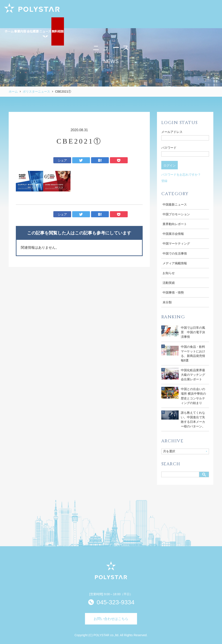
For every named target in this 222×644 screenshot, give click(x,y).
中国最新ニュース (175, 204)
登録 (164, 181)
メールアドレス (172, 132)
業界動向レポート (175, 224)
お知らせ (169, 273)
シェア (62, 160)
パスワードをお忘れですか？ (181, 175)
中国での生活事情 (175, 253)
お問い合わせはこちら (111, 619)
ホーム (13, 92)
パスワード (169, 148)
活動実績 (169, 283)
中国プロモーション (176, 214)
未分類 (167, 302)
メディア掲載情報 (175, 263)
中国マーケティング (176, 244)
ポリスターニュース (36, 92)
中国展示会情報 (173, 234)
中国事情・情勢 (173, 293)
